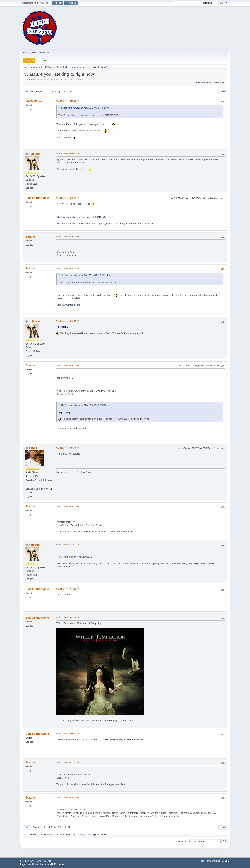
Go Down (28, 92)
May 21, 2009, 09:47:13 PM (68, 589)
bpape (33, 448)
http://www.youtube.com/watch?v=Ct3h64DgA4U (82, 217)
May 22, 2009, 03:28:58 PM (68, 797)
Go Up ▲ (226, 861)
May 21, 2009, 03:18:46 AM (68, 268)
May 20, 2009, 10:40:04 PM (68, 198)
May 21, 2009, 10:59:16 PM (68, 734)
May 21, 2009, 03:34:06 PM (68, 365)
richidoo (34, 154)
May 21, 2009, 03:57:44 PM (68, 448)
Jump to (182, 841)
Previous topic (204, 82)
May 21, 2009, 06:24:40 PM (68, 506)
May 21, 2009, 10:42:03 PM (68, 618)
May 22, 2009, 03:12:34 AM (68, 762)
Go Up (27, 827)
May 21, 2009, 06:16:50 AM (68, 321)
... (51, 91)
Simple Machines (44, 861)
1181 (71, 91)
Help (203, 861)
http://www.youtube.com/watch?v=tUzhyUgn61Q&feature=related (90, 223)
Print (223, 92)
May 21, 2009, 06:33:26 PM (68, 545)
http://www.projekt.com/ (68, 305)
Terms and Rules (213, 861)
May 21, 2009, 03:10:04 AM (68, 237)
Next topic (220, 82)
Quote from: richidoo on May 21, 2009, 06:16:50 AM (86, 405)
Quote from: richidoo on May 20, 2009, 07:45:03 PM (86, 108)
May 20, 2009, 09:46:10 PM (68, 154)
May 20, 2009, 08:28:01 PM (68, 101)
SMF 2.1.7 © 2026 (28, 861)
